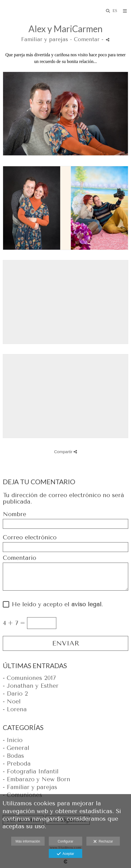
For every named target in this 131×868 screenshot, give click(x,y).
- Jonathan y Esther (31, 686)
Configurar (65, 841)
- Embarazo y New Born (37, 779)
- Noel (12, 701)
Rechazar (103, 842)
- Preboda (17, 764)
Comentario (20, 558)
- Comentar (86, 39)
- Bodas (13, 756)
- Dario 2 (15, 694)
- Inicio (13, 740)
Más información (28, 841)
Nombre (14, 514)
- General (16, 748)
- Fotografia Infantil (31, 771)
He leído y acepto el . (55, 604)
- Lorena (15, 709)
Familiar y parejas (45, 39)
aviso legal (86, 604)
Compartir (65, 452)
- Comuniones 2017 (29, 678)
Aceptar (65, 854)
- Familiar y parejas (30, 787)
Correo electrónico (30, 538)
